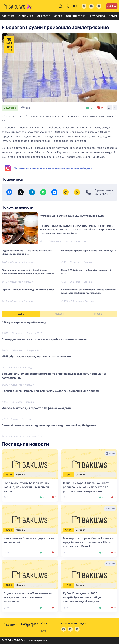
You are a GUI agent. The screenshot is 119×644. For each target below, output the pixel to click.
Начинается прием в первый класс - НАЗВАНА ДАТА (88, 251)
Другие (15, 419)
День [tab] (21, 314)
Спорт (58, 16)
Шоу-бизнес (97, 16)
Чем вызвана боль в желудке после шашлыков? (72, 216)
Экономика (26, 16)
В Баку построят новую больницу (24, 322)
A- (110, 108)
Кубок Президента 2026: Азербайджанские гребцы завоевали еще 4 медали (82, 597)
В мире (113, 16)
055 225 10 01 (103, 194)
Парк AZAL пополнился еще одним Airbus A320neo (28, 290)
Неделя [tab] (59, 314)
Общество (44, 16)
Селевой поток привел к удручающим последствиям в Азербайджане (49, 425)
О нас (45, 623)
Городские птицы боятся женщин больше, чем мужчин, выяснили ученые (27, 487)
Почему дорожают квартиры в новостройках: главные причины (44, 339)
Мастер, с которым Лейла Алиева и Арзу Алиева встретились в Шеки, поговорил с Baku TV (88, 542)
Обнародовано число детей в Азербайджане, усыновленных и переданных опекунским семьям (28, 272)
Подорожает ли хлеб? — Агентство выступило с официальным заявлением (27, 252)
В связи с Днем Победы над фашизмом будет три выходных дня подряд (50, 391)
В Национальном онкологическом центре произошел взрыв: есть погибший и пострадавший (89, 291)
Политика (8, 16)
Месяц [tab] (98, 314)
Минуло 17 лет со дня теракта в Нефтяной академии (37, 408)
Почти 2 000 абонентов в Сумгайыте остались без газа (87, 272)
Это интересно (76, 16)
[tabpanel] (59, 379)
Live (112, 6)
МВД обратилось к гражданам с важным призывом (36, 356)
